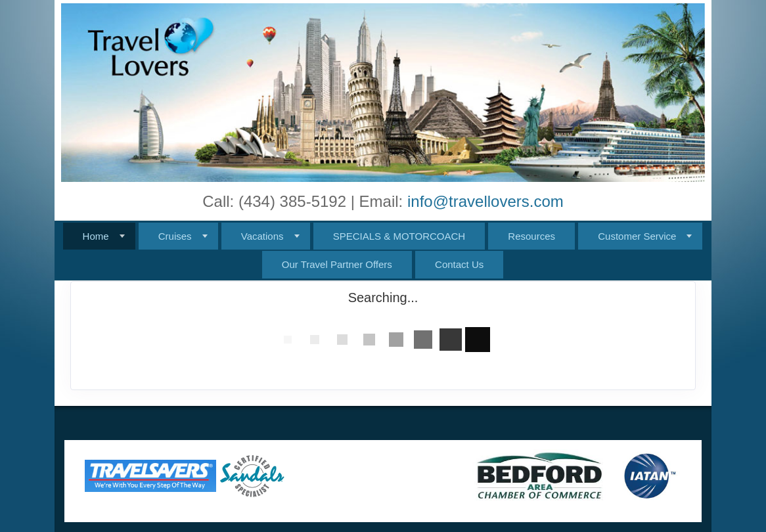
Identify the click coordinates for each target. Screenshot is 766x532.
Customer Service (637, 236)
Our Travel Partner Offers (337, 264)
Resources (531, 236)
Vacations (262, 236)
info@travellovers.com (485, 201)
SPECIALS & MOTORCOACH (399, 236)
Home (96, 236)
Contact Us (459, 264)
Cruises (175, 236)
